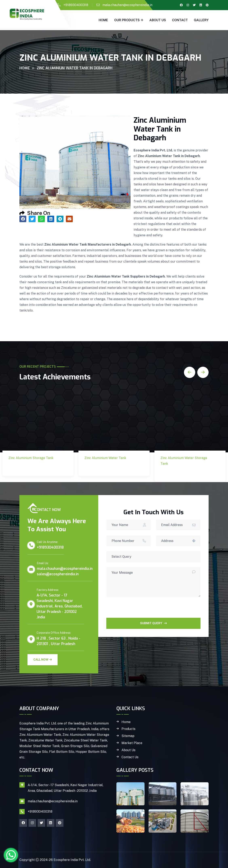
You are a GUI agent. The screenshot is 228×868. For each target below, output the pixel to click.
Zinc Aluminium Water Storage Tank (184, 473)
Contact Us (130, 757)
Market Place (132, 743)
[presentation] (137, 610)
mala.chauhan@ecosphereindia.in (127, 5)
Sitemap (128, 736)
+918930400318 (76, 5)
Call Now (43, 660)
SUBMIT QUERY (153, 623)
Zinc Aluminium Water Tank (108, 468)
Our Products (127, 20)
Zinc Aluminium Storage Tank (25, 468)
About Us (158, 20)
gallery (201, 20)
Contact (180, 20)
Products (128, 729)
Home (103, 20)
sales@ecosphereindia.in (58, 574)
